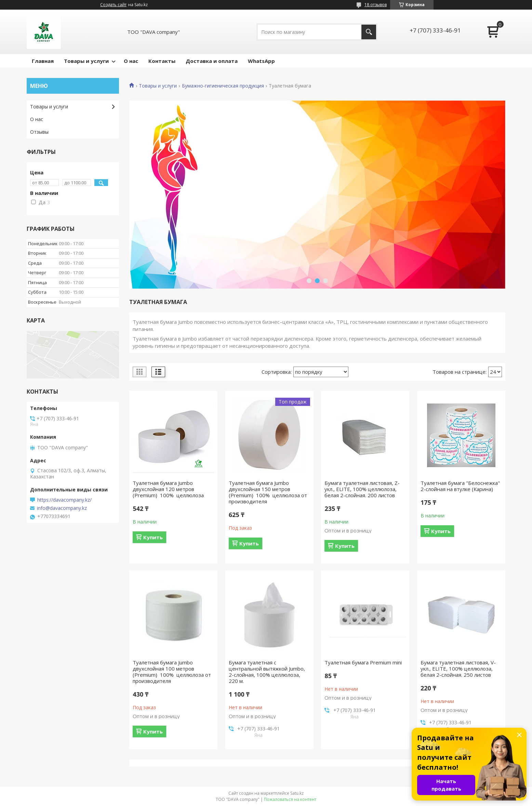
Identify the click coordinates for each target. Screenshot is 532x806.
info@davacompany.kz (62, 508)
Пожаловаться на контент (290, 799)
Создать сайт (113, 5)
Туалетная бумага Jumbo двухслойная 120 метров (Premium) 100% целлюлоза (168, 489)
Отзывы (39, 132)
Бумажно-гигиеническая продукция (223, 86)
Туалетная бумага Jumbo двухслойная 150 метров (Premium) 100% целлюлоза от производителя (268, 492)
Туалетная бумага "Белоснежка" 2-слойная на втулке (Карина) (460, 486)
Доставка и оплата (212, 61)
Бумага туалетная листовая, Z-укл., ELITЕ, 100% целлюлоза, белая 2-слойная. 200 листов (362, 489)
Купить (153, 537)
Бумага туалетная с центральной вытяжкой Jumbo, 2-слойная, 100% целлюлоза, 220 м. (267, 672)
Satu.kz (297, 793)
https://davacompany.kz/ (64, 500)
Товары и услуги (86, 61)
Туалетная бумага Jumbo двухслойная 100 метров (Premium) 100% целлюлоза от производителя (172, 672)
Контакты (162, 61)
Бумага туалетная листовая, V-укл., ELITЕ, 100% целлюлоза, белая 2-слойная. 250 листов (458, 669)
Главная (43, 61)
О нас (131, 61)
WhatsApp (261, 61)
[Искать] (369, 32)
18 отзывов (376, 5)
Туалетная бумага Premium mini (363, 662)
